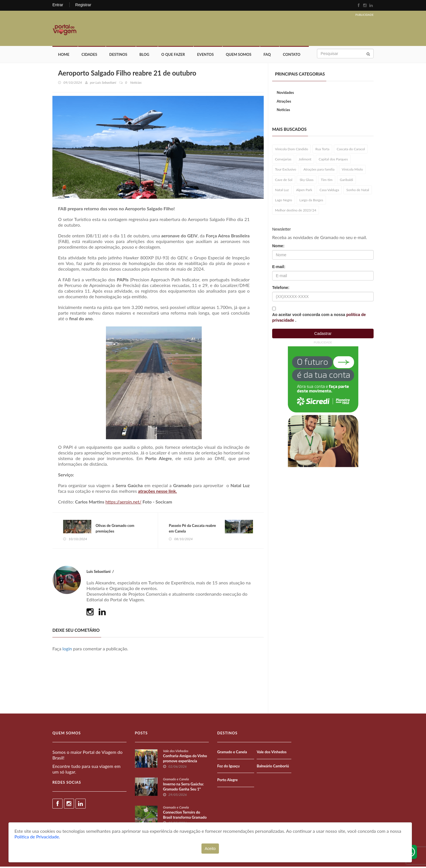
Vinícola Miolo (352, 170)
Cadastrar (323, 334)
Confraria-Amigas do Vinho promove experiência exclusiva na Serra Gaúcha (185, 762)
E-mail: (279, 268)
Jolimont (305, 160)
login (67, 650)
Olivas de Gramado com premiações (115, 529)
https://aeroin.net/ (123, 503)
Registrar (83, 5)
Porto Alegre (228, 781)
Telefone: (281, 288)
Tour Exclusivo (286, 170)
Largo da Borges (311, 201)
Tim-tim (327, 181)
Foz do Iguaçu (228, 767)
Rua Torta (322, 150)
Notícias (283, 111)
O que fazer (173, 56)
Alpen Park (304, 191)
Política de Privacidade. (37, 837)
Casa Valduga (329, 191)
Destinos (118, 56)
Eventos (205, 56)
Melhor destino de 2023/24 (296, 211)
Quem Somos (239, 56)
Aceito (210, 849)
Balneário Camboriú (273, 767)
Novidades (285, 93)
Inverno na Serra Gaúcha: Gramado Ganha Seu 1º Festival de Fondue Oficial (184, 790)
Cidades (89, 56)
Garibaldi (346, 181)
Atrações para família (319, 170)
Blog (144, 56)
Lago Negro (284, 201)
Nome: (278, 247)
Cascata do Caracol (351, 150)
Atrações (284, 102)
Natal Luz (282, 191)
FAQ (267, 56)
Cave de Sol (284, 181)
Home (64, 56)
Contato (292, 56)
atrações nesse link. (157, 492)
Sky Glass (306, 181)
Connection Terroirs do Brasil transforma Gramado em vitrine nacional (185, 819)
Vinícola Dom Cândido (291, 150)
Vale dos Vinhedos (176, 752)
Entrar (58, 5)
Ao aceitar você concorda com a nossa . (319, 318)
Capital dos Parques (333, 160)
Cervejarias (283, 160)
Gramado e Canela (176, 780)
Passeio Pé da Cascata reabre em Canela (193, 529)
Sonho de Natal (358, 191)
